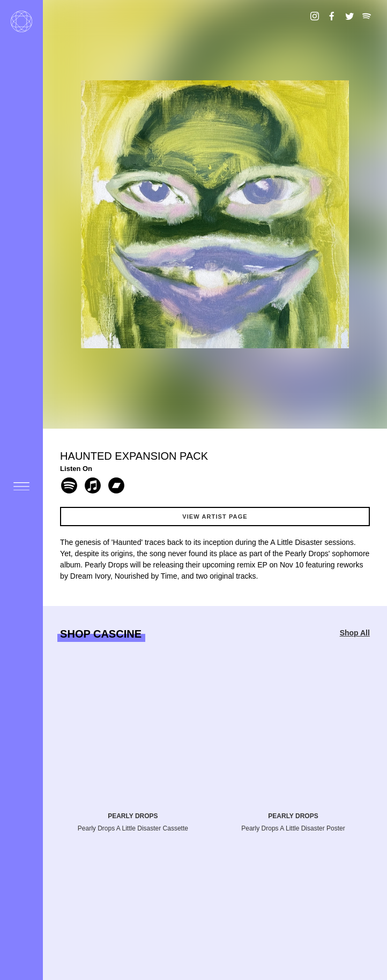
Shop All (355, 633)
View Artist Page (215, 517)
